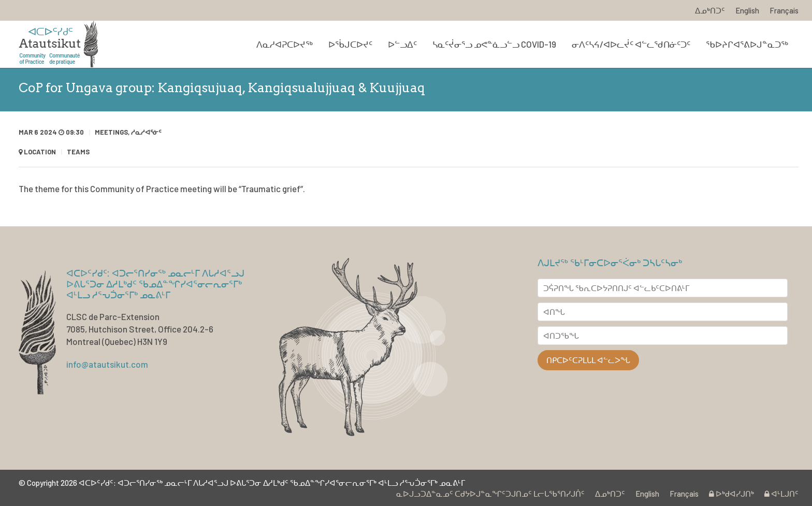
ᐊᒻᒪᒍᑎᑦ (781, 494)
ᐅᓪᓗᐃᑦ (402, 44)
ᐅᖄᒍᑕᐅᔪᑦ (350, 44)
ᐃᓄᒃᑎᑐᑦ (710, 11)
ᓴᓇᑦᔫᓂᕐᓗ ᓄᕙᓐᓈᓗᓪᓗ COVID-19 (494, 44)
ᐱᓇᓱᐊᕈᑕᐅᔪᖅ (285, 44)
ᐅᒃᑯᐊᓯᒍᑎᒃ (731, 494)
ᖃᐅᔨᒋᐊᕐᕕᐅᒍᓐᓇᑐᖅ (747, 44)
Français (784, 11)
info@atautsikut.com (107, 364)
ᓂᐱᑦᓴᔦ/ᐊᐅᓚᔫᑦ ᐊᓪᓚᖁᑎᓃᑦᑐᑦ (631, 44)
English (747, 11)
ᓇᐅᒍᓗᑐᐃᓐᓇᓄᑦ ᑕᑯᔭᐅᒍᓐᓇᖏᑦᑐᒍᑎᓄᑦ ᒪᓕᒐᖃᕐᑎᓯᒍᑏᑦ (490, 494)
